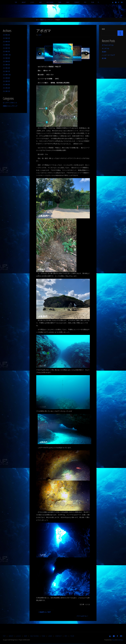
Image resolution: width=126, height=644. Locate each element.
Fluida (113, 640)
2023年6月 (6, 61)
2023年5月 (6, 65)
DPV (67, 636)
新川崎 (104, 58)
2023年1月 (6, 71)
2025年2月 (6, 35)
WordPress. (120, 640)
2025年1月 (6, 38)
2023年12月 (7, 55)
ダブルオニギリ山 (108, 45)
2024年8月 (6, 45)
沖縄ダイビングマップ (46, 20)
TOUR (73, 636)
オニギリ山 (105, 48)
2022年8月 (6, 78)
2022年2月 (6, 88)
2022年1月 (6, 91)
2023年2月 (6, 68)
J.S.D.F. (19, 636)
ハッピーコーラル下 (108, 55)
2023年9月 (6, 58)
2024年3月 (6, 51)
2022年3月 (6, 85)
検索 (103, 29)
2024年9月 (6, 42)
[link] (98, 2)
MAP (26, 636)
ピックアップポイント (10, 103)
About (11, 636)
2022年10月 (7, 75)
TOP (4, 636)
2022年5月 (6, 81)
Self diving (35, 636)
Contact (59, 636)
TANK (44, 636)
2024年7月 (6, 48)
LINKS (51, 636)
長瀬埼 (104, 52)
